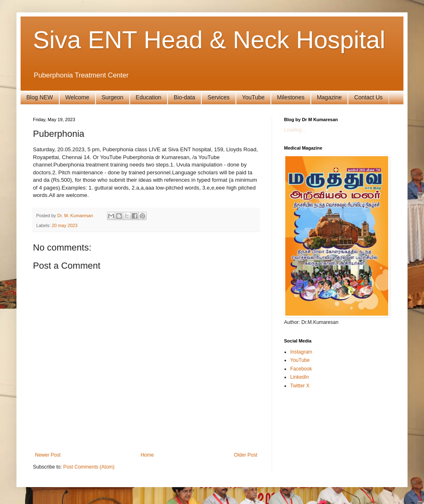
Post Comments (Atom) (89, 467)
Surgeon (113, 97)
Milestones (291, 97)
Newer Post (48, 455)
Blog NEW (40, 97)
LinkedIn (299, 377)
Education (149, 97)
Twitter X (300, 386)
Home (147, 455)
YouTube (253, 97)
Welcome (77, 97)
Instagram (301, 352)
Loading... (295, 130)
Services (219, 97)
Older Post (246, 455)
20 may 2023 (65, 225)
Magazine (330, 97)
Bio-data (184, 97)
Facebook (301, 369)
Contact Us (368, 97)
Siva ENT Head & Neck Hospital (209, 40)
